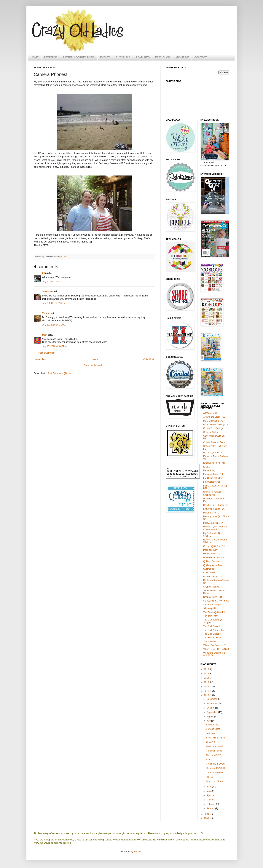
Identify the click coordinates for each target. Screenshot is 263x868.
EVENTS (105, 57)
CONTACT (201, 57)
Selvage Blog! (213, 729)
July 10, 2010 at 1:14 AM (54, 325)
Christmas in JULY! (216, 764)
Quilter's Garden (211, 561)
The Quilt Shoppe (212, 634)
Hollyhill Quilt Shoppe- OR (216, 505)
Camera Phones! (214, 773)
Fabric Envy (209, 470)
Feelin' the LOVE (214, 746)
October (211, 708)
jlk (43, 273)
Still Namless (212, 725)
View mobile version (94, 365)
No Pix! (210, 777)
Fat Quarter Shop (212, 482)
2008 (207, 818)
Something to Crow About (216, 601)
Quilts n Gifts (210, 573)
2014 (207, 678)
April (209, 795)
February (211, 804)
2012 (207, 687)
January (211, 808)
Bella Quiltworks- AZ (213, 421)
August (210, 717)
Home (95, 359)
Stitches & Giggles (212, 605)
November (212, 703)
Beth (45, 335)
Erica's (207, 467)
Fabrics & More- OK (213, 474)
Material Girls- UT (212, 513)
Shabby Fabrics (211, 587)
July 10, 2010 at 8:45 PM (54, 346)
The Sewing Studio (213, 638)
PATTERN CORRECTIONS (79, 57)
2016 (207, 669)
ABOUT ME (182, 57)
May (209, 791)
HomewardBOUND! (216, 768)
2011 (207, 691)
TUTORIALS (123, 57)
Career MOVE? (214, 755)
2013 (207, 682)
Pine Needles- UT (212, 554)
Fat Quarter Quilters (213, 478)
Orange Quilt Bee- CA (214, 546)
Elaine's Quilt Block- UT (215, 453)
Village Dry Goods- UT (214, 645)
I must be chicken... (216, 781)
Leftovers (211, 733)
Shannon (47, 291)
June (209, 787)
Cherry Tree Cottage (213, 428)
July (209, 721)
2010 (207, 695)
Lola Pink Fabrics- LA (214, 509)
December (212, 699)
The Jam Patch (211, 616)
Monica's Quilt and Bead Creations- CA (215, 528)
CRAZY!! (210, 742)
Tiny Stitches (210, 642)
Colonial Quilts (210, 432)
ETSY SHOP (162, 57)
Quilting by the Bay (213, 565)
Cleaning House (214, 751)
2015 (207, 674)
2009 (207, 814)
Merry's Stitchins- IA (213, 523)
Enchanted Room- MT (214, 463)
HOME (35, 57)
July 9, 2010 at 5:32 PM (54, 282)
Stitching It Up (210, 608)
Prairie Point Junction (214, 558)
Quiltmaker (209, 569)
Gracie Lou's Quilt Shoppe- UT (212, 493)
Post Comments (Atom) (59, 373)
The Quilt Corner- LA (214, 630)
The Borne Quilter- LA (214, 612)
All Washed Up (211, 413)
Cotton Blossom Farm (214, 442)
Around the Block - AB (214, 417)
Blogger (137, 852)
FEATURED (143, 57)
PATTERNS (51, 57)
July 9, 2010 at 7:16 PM (54, 303)
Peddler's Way (210, 550)
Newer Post (41, 359)
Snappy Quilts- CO (213, 597)
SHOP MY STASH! (215, 738)
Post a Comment (47, 353)
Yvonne (46, 313)
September (212, 712)
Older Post (149, 359)
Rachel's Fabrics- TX (214, 577)
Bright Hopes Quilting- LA (216, 425)
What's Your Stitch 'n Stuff (216, 649)
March (210, 800)
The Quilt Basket (212, 626)
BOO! (209, 759)
